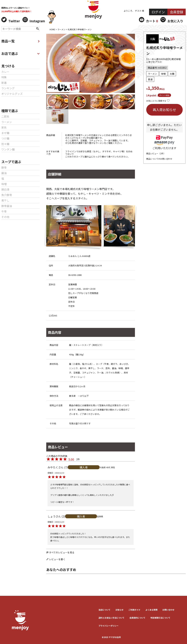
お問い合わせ (168, 610)
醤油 (4, 173)
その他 (5, 217)
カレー (5, 72)
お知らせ (119, 610)
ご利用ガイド (134, 610)
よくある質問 (151, 610)
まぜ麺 (5, 133)
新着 (4, 83)
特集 (4, 77)
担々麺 (5, 144)
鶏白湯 (5, 189)
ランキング (8, 88)
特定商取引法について (160, 618)
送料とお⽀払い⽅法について (111, 618)
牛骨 (4, 211)
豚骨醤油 (7, 206)
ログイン (158, 12)
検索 (38, 28)
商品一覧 (20, 41)
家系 (4, 127)
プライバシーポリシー (108, 626)
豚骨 (4, 167)
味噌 (4, 184)
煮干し (5, 200)
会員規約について (137, 618)
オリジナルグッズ (12, 94)
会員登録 (177, 12)
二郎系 (5, 116)
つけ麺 (5, 138)
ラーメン (7, 122)
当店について (104, 610)
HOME (52, 29)
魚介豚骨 (7, 195)
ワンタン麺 (8, 149)
